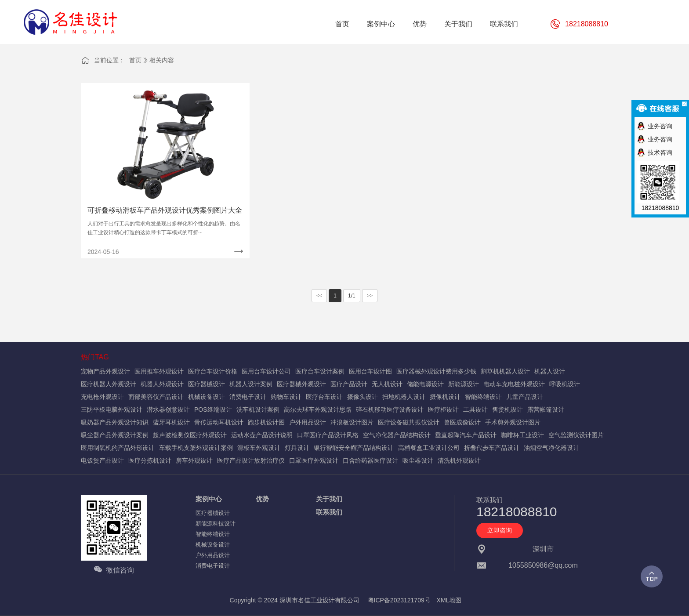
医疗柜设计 (443, 409)
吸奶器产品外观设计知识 (115, 422)
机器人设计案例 (251, 384)
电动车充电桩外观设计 (514, 384)
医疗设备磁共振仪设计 (409, 422)
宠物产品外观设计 (105, 371)
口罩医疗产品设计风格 (328, 435)
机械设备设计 (207, 397)
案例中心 (209, 499)
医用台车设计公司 (266, 371)
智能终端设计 (483, 397)
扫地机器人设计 (404, 397)
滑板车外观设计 (259, 448)
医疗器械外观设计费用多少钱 (436, 371)
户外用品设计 (308, 422)
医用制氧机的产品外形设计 (118, 448)
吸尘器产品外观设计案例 (115, 435)
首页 (135, 60)
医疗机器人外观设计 (109, 384)
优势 (262, 499)
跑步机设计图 (266, 422)
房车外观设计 (194, 460)
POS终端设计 (213, 409)
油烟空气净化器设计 (551, 448)
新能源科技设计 (216, 524)
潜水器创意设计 (168, 409)
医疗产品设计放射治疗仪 (251, 460)
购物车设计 (286, 397)
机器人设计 (550, 371)
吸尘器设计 (418, 460)
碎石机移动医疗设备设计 (390, 409)
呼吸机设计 (565, 384)
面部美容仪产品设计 (156, 397)
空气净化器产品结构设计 (397, 435)
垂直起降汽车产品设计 (466, 435)
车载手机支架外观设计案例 (196, 448)
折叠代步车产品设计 (492, 448)
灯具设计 (297, 448)
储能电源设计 (425, 384)
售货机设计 (508, 409)
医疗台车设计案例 (320, 371)
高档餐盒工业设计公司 (429, 448)
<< (319, 296)
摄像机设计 (445, 397)
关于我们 (329, 499)
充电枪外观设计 (102, 397)
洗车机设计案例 (258, 409)
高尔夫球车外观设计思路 (318, 409)
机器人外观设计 (162, 384)
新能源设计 (464, 384)
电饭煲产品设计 (102, 460)
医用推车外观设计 (159, 371)
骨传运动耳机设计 (219, 422)
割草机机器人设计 (505, 371)
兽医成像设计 (462, 422)
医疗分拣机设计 (150, 460)
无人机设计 (387, 384)
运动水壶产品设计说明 (262, 435)
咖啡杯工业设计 (522, 435)
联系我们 (329, 512)
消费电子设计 (248, 397)
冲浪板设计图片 (352, 422)
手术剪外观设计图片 (513, 422)
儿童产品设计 (525, 397)
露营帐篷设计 (546, 409)
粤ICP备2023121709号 (399, 600)
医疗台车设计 (324, 397)
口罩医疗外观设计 (314, 460)
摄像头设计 (363, 397)
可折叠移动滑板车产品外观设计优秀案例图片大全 (165, 210)
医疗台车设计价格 (213, 371)
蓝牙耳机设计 (171, 422)
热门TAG (95, 357)
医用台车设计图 (370, 371)
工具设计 (475, 409)
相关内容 (162, 60)
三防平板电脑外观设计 (112, 409)
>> (370, 296)
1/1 (352, 296)
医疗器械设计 (207, 384)
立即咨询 (500, 530)
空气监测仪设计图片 (576, 435)
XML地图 (449, 600)
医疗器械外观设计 (301, 384)
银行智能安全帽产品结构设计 (354, 448)
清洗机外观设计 (459, 460)
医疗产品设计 (349, 384)
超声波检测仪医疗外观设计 (190, 435)
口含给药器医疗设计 (370, 460)
